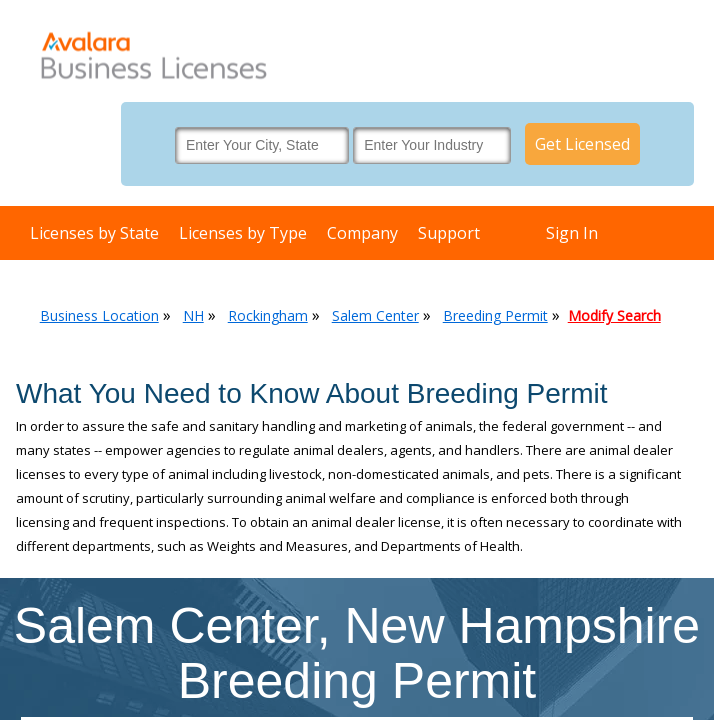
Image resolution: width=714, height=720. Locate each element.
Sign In (572, 233)
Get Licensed (582, 144)
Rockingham (268, 315)
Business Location (99, 315)
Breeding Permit (495, 315)
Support (449, 233)
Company (362, 233)
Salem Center (375, 315)
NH (193, 315)
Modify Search (614, 315)
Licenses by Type (243, 233)
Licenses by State (94, 233)
